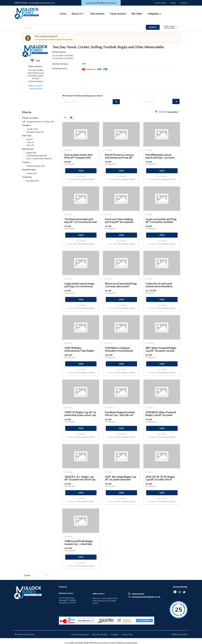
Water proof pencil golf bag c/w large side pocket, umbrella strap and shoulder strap (121, 285)
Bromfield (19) (33, 181)
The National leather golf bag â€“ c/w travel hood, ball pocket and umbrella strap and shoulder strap (81, 220)
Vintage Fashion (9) (35, 132)
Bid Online (137, 14)
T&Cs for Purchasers (80, 634)
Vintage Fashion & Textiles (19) (40, 122)
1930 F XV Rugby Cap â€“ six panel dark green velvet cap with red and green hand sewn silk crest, (80, 414)
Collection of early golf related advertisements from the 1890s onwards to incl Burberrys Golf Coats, (161, 285)
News (173, 3)
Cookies (115, 634)
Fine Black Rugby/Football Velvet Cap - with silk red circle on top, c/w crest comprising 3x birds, (120, 414)
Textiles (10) (32, 129)
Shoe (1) (30, 145)
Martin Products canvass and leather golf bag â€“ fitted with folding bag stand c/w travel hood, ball (120, 156)
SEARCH (153, 27)
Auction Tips (160, 3)
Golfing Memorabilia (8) (37, 156)
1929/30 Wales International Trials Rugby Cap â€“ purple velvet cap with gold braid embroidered (81, 349)
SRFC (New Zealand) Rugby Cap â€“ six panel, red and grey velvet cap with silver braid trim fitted (161, 349)
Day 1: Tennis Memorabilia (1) (39, 158)
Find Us (184, 3)
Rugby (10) (31, 153)
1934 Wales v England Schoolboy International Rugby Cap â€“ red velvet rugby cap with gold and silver (119, 349)
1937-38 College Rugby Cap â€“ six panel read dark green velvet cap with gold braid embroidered (121, 478)
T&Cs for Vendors (100, 634)
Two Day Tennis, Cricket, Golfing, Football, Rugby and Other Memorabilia (108, 47)
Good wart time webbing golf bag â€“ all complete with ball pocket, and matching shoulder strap (119, 220)
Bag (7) (30, 139)
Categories (154, 14)
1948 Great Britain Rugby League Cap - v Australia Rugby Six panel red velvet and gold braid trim (79, 542)
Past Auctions (97, 14)
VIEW (81, 171)
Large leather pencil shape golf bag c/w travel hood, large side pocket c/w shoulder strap (79, 285)
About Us (78, 14)
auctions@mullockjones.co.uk (42, 3)
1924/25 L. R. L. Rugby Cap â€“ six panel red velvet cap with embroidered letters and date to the (80, 478)
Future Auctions (118, 14)
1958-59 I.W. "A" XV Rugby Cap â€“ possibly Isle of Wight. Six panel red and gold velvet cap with (160, 478)
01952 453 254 (21, 3)
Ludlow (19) (32, 173)
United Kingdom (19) (36, 166)
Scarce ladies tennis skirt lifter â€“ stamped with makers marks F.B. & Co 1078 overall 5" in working (80, 156)
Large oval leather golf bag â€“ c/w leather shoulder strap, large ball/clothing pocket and (161, 220)
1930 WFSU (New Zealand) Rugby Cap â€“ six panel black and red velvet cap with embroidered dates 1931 (161, 414)
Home (63, 14)
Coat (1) (30, 142)
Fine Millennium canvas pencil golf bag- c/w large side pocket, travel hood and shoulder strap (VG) (162, 156)
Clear (185, 634)
